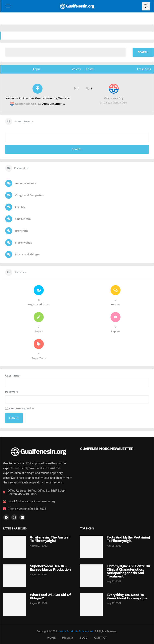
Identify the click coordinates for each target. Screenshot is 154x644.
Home (51, 638)
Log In (14, 418)
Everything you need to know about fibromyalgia (127, 596)
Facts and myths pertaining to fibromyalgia (128, 539)
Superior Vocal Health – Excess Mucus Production (50, 568)
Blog (84, 638)
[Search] (146, 6)
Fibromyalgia (23, 243)
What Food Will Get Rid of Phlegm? (50, 596)
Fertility (20, 207)
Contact (100, 638)
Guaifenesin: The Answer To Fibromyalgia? (50, 539)
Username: (13, 376)
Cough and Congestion (29, 195)
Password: (12, 392)
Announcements (54, 104)
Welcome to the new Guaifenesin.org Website (38, 98)
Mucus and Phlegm (27, 254)
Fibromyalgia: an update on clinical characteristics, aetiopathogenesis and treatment (128, 571)
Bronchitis (21, 231)
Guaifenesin (23, 219)
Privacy (68, 638)
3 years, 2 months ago (114, 102)
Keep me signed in (21, 408)
